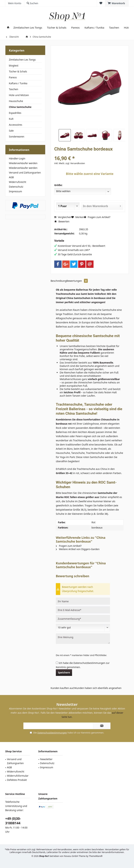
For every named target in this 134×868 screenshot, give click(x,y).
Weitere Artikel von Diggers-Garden (78, 549)
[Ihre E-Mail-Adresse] (83, 610)
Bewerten (62, 221)
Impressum (15, 191)
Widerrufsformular (18, 776)
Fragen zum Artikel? (97, 217)
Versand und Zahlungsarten (25, 173)
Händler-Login (17, 158)
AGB (11, 177)
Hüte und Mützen (19, 95)
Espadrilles (15, 113)
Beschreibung (59, 281)
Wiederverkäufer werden (23, 163)
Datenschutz (16, 187)
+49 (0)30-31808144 (13, 821)
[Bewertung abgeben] (83, 628)
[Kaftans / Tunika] (94, 28)
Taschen (14, 89)
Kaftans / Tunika (18, 83)
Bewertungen (77, 281)
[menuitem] (117, 3)
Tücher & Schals (18, 71)
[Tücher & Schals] (57, 28)
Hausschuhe (16, 101)
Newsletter (46, 759)
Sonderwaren (17, 137)
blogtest (14, 66)
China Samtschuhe (20, 107)
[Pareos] (75, 28)
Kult (11, 119)
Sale (11, 131)
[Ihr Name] (83, 601)
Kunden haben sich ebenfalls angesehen (98, 688)
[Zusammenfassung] (83, 619)
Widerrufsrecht (18, 182)
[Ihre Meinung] (83, 639)
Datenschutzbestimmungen (89, 663)
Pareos (13, 77)
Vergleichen (63, 217)
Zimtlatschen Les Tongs (22, 60)
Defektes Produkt (17, 780)
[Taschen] (114, 28)
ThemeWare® (96, 856)
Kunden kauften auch (63, 688)
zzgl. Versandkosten (75, 163)
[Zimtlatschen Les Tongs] (28, 28)
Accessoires (16, 125)
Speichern (64, 672)
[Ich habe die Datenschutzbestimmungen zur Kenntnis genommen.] (57, 663)
